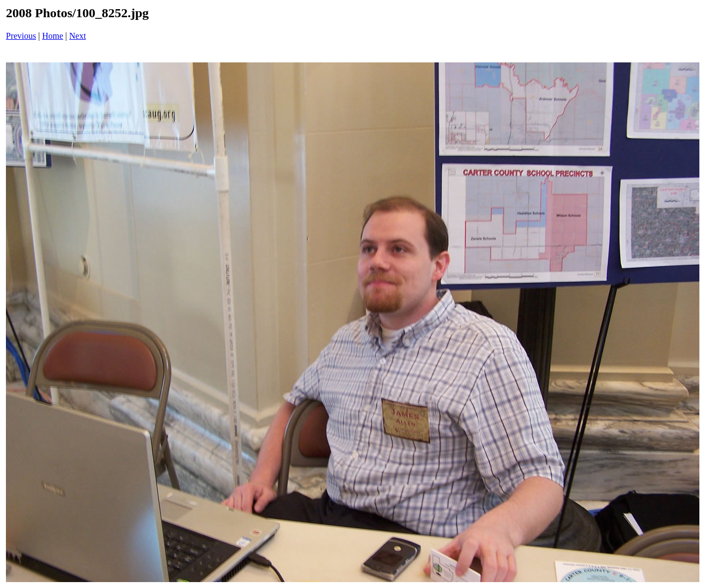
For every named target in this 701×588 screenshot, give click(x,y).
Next (78, 36)
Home (52, 36)
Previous (21, 36)
